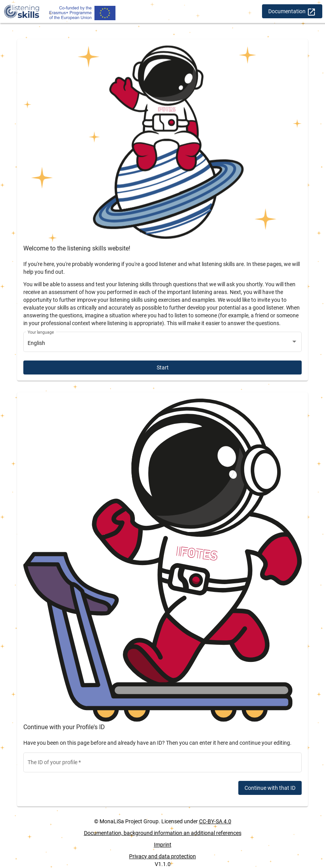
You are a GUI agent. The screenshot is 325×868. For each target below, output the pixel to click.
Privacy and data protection (162, 856)
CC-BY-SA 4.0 (215, 821)
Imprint (163, 845)
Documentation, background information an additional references (163, 833)
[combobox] (163, 343)
